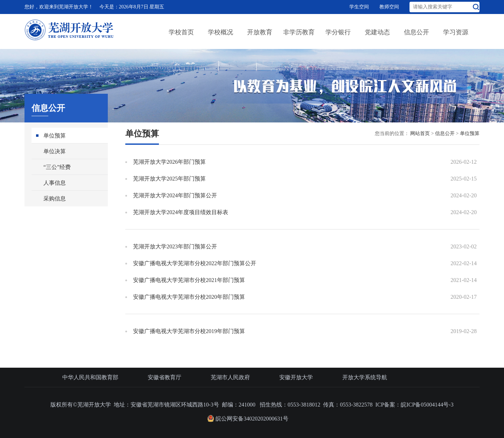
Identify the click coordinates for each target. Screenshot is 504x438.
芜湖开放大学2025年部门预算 (169, 179)
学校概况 (220, 32)
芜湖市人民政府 (230, 377)
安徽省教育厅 (164, 377)
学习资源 (456, 32)
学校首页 (181, 32)
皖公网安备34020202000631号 (248, 419)
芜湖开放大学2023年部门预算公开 (175, 246)
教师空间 (389, 7)
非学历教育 (299, 32)
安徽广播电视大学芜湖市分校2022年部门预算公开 (195, 263)
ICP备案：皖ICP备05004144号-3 (415, 405)
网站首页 (420, 133)
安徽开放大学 (296, 377)
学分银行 (338, 32)
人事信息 (55, 183)
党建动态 (377, 32)
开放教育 (260, 32)
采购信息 (55, 199)
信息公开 (416, 32)
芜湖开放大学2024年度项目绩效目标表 (181, 212)
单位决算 (55, 151)
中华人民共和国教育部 (90, 377)
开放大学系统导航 (365, 377)
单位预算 (55, 136)
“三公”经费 (57, 167)
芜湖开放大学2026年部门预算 (169, 162)
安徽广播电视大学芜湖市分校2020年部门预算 (189, 297)
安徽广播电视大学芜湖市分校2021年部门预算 (189, 280)
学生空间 (359, 7)
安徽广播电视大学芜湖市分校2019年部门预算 (189, 331)
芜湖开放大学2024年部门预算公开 (175, 195)
